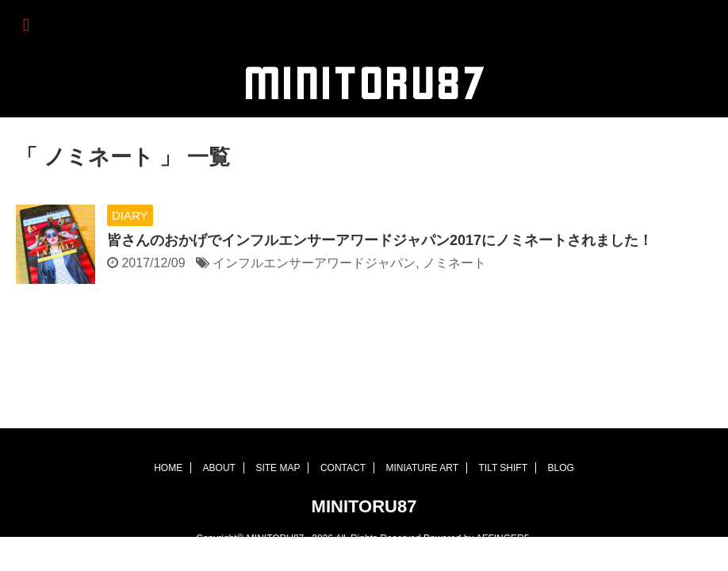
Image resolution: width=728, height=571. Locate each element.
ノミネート (454, 263)
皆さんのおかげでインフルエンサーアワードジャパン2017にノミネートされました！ (380, 240)
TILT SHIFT (503, 435)
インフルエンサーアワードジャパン (314, 263)
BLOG (560, 435)
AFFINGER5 (502, 505)
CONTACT (343, 435)
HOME (168, 435)
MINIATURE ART (422, 435)
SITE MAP (278, 435)
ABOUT (219, 435)
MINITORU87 (364, 473)
